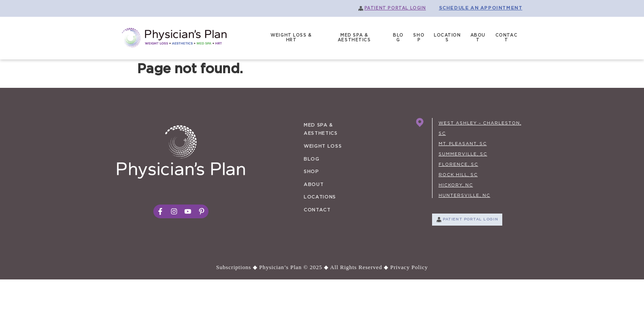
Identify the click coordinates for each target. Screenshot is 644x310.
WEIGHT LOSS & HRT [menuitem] (291, 38)
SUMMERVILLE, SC (463, 154)
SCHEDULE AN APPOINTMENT (481, 8)
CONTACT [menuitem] (506, 38)
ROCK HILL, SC (458, 175)
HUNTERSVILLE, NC (464, 195)
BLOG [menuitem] (398, 38)
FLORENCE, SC (458, 164)
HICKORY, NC (456, 185)
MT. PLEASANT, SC (463, 144)
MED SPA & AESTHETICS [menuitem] (354, 38)
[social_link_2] (174, 211)
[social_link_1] (160, 211)
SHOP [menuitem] (419, 38)
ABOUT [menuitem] (478, 38)
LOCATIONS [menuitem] (447, 38)
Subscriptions (234, 267)
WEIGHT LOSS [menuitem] (323, 146)
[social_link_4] (202, 211)
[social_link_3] (188, 211)
